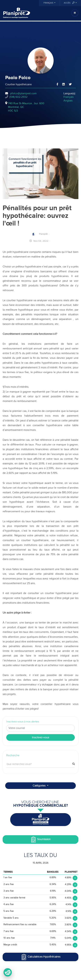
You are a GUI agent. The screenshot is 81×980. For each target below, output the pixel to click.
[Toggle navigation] (75, 13)
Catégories (39, 786)
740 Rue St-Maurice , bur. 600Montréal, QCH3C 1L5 (26, 107)
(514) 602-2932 (18, 97)
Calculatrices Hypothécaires (41, 957)
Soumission (40, 839)
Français (49, 3)
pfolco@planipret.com (23, 93)
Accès (69, 3)
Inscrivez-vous (40, 737)
